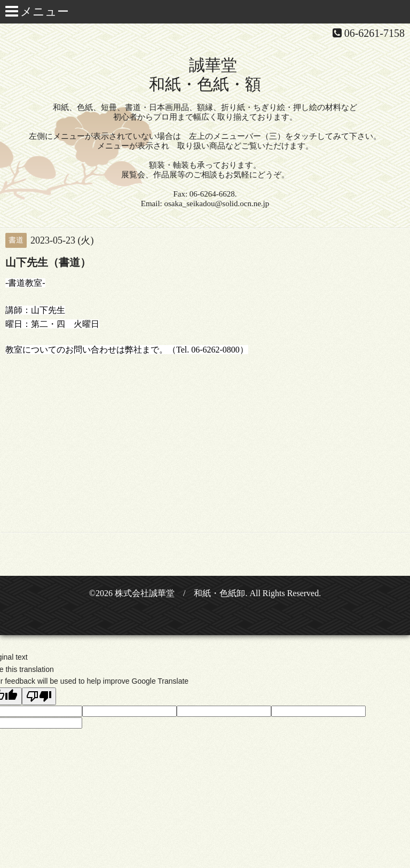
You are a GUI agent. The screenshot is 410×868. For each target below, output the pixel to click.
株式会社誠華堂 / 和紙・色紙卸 (180, 593)
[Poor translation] (39, 696)
